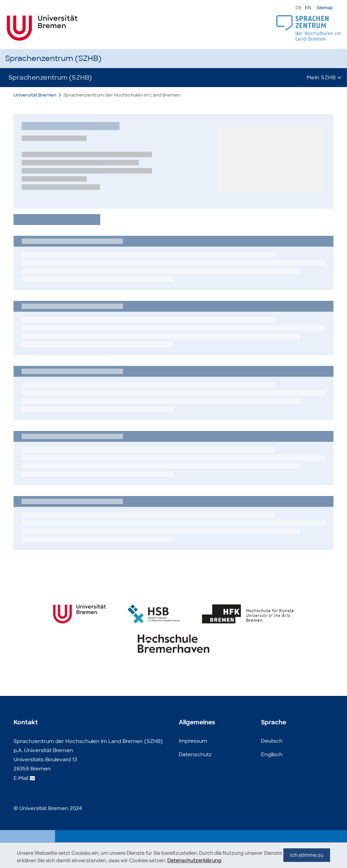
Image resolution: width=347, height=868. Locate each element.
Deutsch (272, 741)
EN (308, 8)
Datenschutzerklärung (194, 861)
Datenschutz (195, 755)
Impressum (193, 741)
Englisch (272, 755)
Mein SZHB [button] (321, 78)
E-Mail (21, 778)
